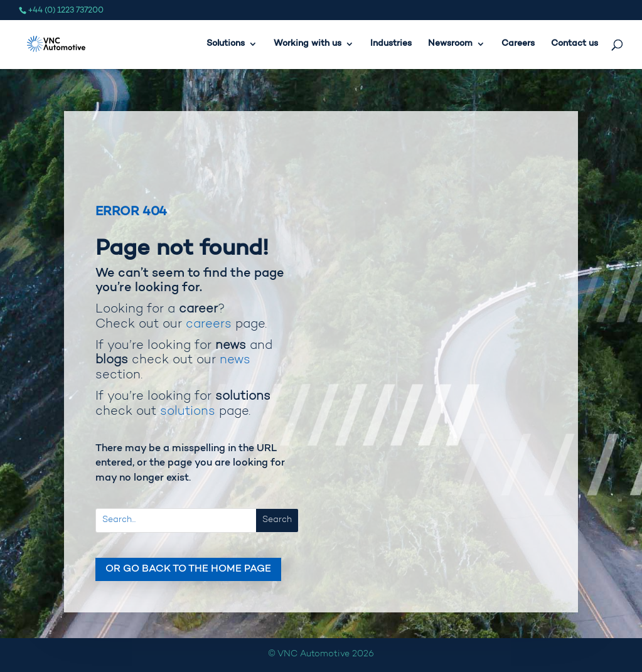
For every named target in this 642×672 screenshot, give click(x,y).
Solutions (226, 44)
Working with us (308, 44)
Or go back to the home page (188, 569)
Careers (518, 44)
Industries (391, 44)
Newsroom (450, 44)
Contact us (575, 44)
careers (209, 324)
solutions (188, 412)
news (235, 360)
